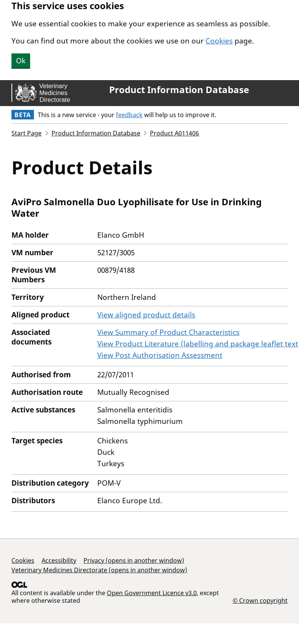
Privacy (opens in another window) (134, 560)
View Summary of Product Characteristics (168, 332)
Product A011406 (174, 133)
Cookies (219, 41)
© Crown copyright (260, 600)
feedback (129, 115)
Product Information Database (179, 90)
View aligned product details (146, 315)
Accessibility (59, 560)
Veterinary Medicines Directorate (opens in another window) (99, 570)
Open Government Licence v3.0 (152, 593)
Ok (21, 61)
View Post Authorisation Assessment (160, 355)
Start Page (27, 133)
